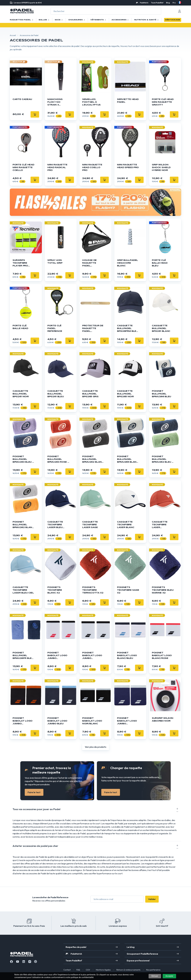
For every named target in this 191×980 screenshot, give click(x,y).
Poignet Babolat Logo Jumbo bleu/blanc (127, 721)
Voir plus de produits (96, 747)
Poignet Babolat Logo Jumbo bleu (57, 721)
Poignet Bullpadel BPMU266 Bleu (161, 394)
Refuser (155, 976)
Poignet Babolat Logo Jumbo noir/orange (23, 721)
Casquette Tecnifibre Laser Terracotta (161, 525)
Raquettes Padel (22, 20)
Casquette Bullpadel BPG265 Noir (125, 394)
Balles (44, 20)
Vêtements (98, 20)
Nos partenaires (153, 970)
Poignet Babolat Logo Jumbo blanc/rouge (57, 656)
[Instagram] (30, 962)
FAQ (78, 970)
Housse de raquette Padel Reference (90, 263)
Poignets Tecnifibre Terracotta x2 (93, 590)
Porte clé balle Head (20, 327)
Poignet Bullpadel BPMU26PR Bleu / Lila (23, 656)
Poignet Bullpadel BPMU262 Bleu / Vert (162, 460)
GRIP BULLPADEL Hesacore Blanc (127, 263)
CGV (88, 970)
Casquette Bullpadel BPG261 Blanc (161, 328)
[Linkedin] (24, 962)
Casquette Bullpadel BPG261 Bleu (56, 394)
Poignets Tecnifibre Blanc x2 (55, 590)
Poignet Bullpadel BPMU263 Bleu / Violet (23, 460)
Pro (174, 3)
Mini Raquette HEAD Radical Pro (57, 168)
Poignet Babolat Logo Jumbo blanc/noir (92, 656)
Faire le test (34, 792)
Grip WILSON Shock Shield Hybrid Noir (161, 168)
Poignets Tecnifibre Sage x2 (128, 590)
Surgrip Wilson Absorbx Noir (163, 720)
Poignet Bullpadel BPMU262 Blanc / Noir (93, 460)
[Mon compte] (180, 11)
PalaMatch (144, 3)
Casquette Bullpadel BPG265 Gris (90, 394)
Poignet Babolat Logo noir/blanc (92, 721)
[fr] (180, 2)
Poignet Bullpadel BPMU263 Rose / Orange (58, 460)
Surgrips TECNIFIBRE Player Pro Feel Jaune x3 (22, 263)
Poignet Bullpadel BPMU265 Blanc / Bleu (128, 460)
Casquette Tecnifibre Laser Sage (90, 525)
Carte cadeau (22, 99)
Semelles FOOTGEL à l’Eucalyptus (91, 102)
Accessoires (120, 20)
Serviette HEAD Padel (128, 101)
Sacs (59, 20)
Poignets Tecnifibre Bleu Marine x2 (163, 590)
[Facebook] (11, 962)
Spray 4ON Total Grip (55, 262)
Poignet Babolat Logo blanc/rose (162, 656)
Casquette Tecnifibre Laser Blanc (126, 525)
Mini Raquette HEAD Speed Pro (128, 166)
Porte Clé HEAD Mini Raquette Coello (23, 168)
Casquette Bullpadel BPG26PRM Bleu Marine (127, 329)
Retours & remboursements (128, 970)
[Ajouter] (139, 114)
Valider (152, 899)
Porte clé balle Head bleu (160, 263)
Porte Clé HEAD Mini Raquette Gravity (163, 102)
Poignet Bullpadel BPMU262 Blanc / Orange (23, 525)
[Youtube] (18, 962)
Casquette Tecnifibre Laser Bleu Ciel (23, 590)
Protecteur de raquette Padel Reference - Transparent (93, 329)
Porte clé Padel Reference (55, 328)
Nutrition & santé (147, 20)
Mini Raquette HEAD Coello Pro (92, 168)
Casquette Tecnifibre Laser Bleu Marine (55, 525)
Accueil (13, 35)
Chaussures (77, 20)
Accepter (169, 976)
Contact (67, 970)
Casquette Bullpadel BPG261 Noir (21, 394)
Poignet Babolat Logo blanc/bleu (127, 656)
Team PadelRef (157, 3)
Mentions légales (103, 970)
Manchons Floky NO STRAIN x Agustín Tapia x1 (57, 102)
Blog (168, 3)
